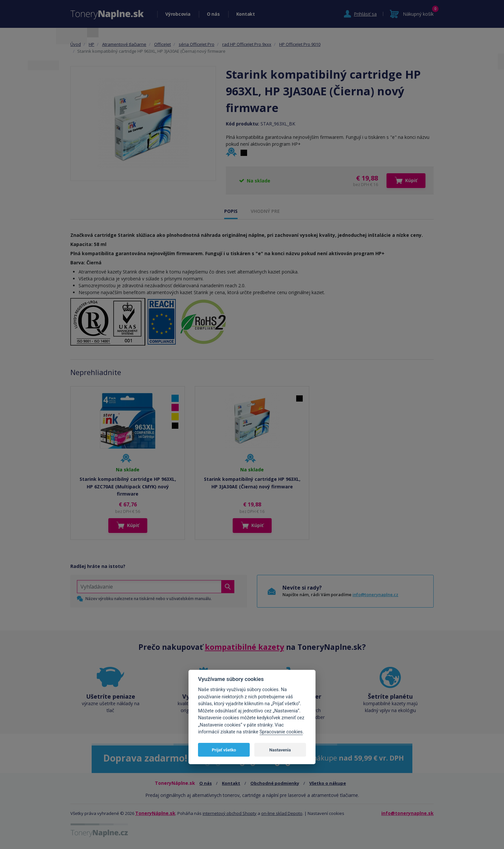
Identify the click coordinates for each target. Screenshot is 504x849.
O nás (213, 14)
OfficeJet (162, 44)
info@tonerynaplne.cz (375, 594)
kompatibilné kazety (244, 647)
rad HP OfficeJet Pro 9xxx (247, 44)
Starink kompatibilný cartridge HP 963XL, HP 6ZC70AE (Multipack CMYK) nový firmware (128, 486)
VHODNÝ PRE (265, 211)
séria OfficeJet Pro (197, 44)
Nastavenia (280, 750)
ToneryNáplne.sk (155, 813)
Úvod (76, 44)
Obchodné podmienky (275, 783)
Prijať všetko (224, 750)
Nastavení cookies (326, 813)
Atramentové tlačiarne (124, 44)
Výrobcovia (178, 14)
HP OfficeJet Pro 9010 (300, 44)
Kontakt (246, 14)
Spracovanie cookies (281, 732)
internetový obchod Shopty (230, 813)
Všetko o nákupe (328, 783)
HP (91, 44)
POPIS (231, 211)
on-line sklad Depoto (282, 813)
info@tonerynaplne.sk (407, 813)
